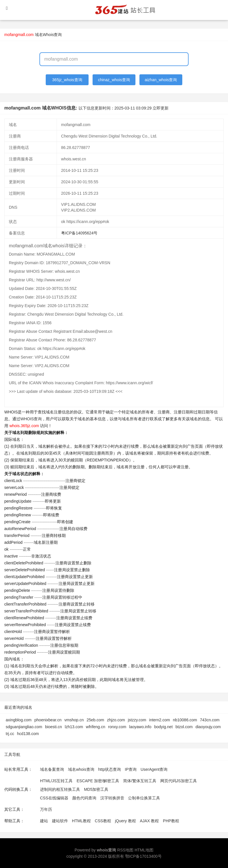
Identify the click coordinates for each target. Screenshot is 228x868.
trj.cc (10, 734)
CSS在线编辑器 (54, 798)
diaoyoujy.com (208, 727)
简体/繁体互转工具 (140, 781)
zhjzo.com (116, 720)
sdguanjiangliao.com (24, 727)
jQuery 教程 (125, 821)
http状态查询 (110, 769)
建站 (44, 821)
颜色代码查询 (84, 798)
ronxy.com (117, 727)
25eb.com (95, 720)
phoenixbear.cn (48, 720)
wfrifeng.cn (96, 727)
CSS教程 (103, 821)
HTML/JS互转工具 (56, 781)
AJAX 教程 (150, 821)
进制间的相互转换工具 (60, 789)
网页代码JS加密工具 (179, 781)
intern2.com (160, 720)
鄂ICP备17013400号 (143, 856)
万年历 (46, 809)
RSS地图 (125, 850)
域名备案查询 (52, 769)
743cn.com (210, 720)
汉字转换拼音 (112, 798)
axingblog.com (19, 720)
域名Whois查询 (48, 35)
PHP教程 (171, 821)
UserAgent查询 (154, 769)
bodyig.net (164, 727)
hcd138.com (28, 734)
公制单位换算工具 (144, 798)
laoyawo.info (140, 727)
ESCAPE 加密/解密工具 (98, 781)
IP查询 (131, 769)
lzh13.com (74, 727)
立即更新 (161, 108)
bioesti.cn (54, 727)
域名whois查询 (81, 769)
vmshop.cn (74, 720)
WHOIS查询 (31, 419)
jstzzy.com (137, 720)
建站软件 (60, 821)
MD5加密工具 (96, 789)
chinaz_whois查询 (114, 80)
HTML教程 (81, 821)
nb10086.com (185, 720)
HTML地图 (144, 850)
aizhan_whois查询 (161, 80)
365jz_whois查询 (67, 80)
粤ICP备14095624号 (79, 233)
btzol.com (184, 727)
